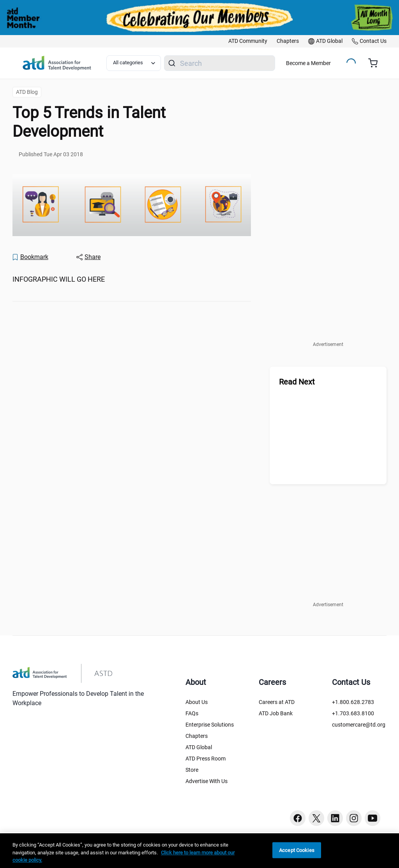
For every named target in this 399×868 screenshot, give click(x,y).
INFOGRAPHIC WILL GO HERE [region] (59, 279)
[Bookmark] (30, 257)
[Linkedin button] (335, 818)
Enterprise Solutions (210, 725)
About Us (197, 702)
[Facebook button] (298, 818)
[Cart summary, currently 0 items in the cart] (376, 63)
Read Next (297, 382)
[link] (248, 41)
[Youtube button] (373, 818)
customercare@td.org (359, 725)
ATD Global (199, 747)
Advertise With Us (207, 781)
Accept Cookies (297, 850)
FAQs (192, 713)
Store (192, 770)
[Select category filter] (134, 63)
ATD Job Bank (276, 713)
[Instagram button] (354, 818)
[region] (199, 851)
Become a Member (308, 63)
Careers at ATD (277, 702)
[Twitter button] (316, 818)
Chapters (197, 736)
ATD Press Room (206, 759)
